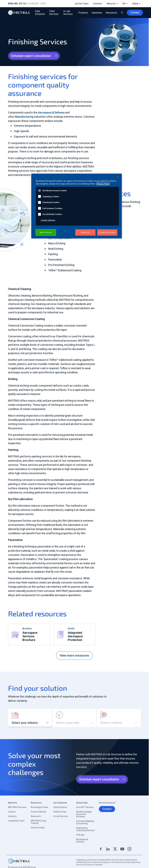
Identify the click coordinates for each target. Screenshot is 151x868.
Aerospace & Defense (51, 112)
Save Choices (46, 232)
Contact (107, 809)
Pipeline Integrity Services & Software (84, 814)
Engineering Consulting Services (85, 829)
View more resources (74, 656)
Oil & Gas (80, 835)
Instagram (129, 849)
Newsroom (36, 816)
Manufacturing (24, 117)
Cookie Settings (48, 220)
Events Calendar (39, 812)
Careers (12, 812)
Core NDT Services (85, 807)
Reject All (85, 232)
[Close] (118, 177)
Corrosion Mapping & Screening (85, 822)
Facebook (101, 849)
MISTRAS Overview (17, 807)
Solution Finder (38, 828)
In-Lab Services (61, 816)
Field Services (60, 812)
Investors (12, 816)
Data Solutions (60, 807)
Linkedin (108, 849)
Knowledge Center (40, 807)
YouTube (122, 849)
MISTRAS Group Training (38, 822)
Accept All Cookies (107, 232)
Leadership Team (16, 821)
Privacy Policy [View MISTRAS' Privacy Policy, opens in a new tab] (103, 184)
